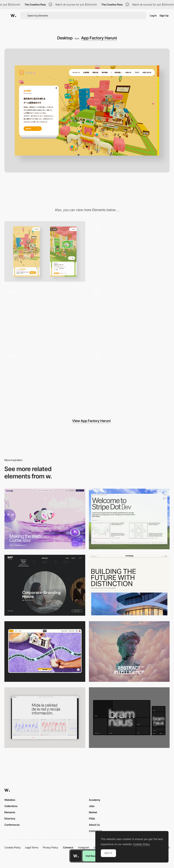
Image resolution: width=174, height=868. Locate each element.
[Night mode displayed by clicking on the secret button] (129, 380)
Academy (95, 800)
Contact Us (96, 831)
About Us (94, 825)
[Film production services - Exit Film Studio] (45, 585)
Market (93, 812)
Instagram (84, 847)
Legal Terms (32, 847)
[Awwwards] (13, 16)
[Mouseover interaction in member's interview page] (45, 380)
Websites (10, 800)
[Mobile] (45, 251)
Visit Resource (93, 856)
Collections (11, 806)
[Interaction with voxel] (129, 251)
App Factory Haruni (99, 38)
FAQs (92, 818)
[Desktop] (45, 519)
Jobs (92, 806)
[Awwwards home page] (76, 856)
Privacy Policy (50, 847)
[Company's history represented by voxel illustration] (129, 316)
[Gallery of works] (45, 316)
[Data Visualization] (45, 718)
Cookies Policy (13, 847)
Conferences (12, 825)
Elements (10, 812)
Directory (10, 818)
